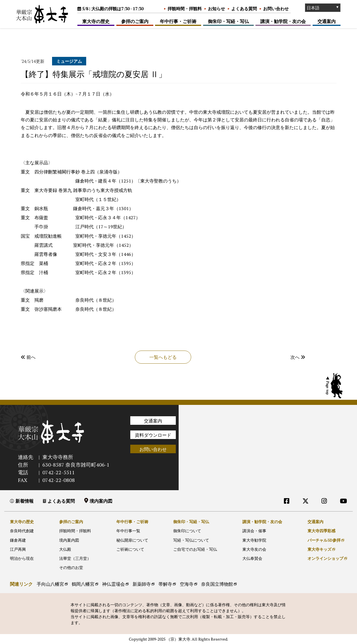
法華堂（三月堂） (75, 558)
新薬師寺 (142, 584)
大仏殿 (65, 549)
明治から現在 (22, 558)
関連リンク (21, 584)
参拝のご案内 (135, 21)
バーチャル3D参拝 (324, 540)
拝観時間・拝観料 (185, 9)
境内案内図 (101, 501)
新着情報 (24, 501)
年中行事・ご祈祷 (178, 21)
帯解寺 (165, 584)
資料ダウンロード (153, 435)
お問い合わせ (276, 9)
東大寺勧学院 (254, 540)
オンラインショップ (325, 558)
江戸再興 (18, 549)
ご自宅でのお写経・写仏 (195, 549)
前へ (28, 357)
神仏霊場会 (114, 584)
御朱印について (187, 531)
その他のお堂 (71, 567)
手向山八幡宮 (50, 584)
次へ (298, 357)
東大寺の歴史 (96, 21)
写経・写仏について (191, 540)
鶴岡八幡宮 (83, 584)
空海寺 (187, 584)
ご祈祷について (130, 549)
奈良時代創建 (22, 531)
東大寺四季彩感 (321, 531)
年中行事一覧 (128, 531)
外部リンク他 (319, 512)
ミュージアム (69, 61)
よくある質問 (244, 9)
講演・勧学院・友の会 (283, 21)
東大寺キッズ (319, 549)
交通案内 (327, 21)
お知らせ (216, 9)
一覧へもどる (163, 357)
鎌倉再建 (18, 540)
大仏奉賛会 (252, 558)
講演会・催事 (254, 531)
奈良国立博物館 (217, 584)
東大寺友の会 (254, 549)
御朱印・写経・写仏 (228, 21)
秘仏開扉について (132, 540)
